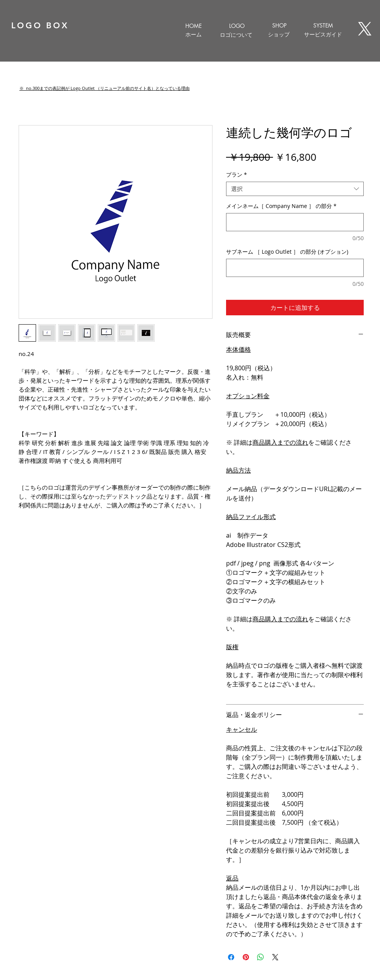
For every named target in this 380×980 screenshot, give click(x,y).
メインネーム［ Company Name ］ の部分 (281, 206)
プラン (237, 175)
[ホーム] (193, 34)
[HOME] (193, 26)
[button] (104, 88)
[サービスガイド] (323, 34)
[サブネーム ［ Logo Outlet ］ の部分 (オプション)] (295, 268)
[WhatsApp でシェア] (261, 957)
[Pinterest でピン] (246, 957)
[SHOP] (279, 25)
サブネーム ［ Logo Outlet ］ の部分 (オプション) (287, 252)
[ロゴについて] (236, 35)
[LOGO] (237, 26)
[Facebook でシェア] (231, 957)
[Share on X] (275, 957)
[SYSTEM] (323, 25)
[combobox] (295, 189)
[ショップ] (279, 34)
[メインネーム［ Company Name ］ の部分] (295, 222)
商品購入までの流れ (280, 442)
